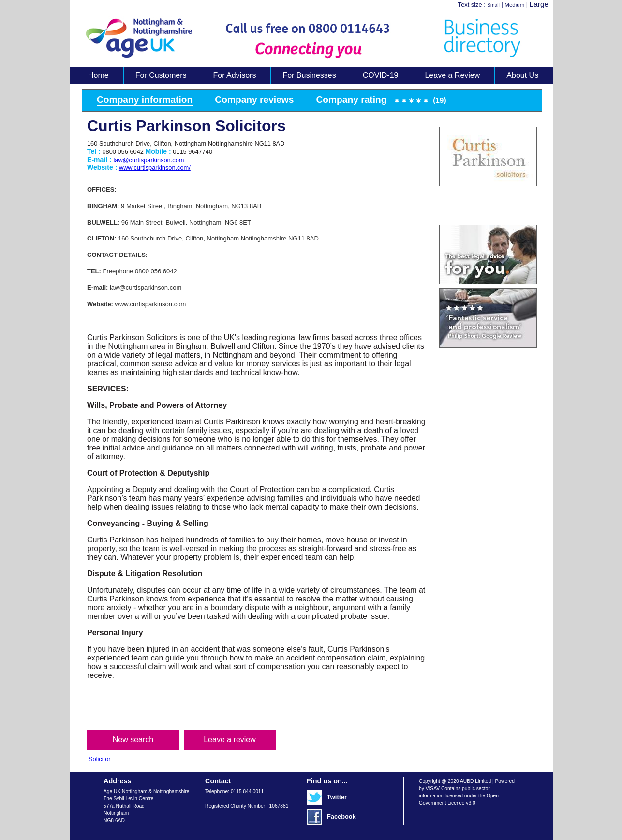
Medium (514, 5)
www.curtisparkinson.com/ (155, 168)
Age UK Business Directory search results (307, 38)
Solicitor (100, 759)
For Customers (161, 75)
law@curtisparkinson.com (148, 160)
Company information (145, 99)
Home (98, 75)
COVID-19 (381, 75)
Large (539, 4)
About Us (522, 75)
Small (493, 5)
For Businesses (309, 75)
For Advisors (234, 75)
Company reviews (254, 99)
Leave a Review (452, 75)
